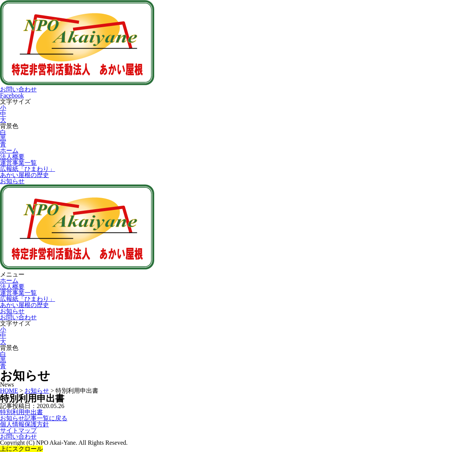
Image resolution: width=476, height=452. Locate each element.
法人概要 (12, 157)
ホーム (9, 150)
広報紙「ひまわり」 (28, 169)
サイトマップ (18, 430)
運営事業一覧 (18, 163)
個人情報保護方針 (24, 424)
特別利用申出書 (21, 412)
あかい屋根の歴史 (24, 175)
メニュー (12, 274)
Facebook (12, 95)
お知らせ (12, 181)
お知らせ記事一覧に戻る (34, 418)
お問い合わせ (18, 89)
